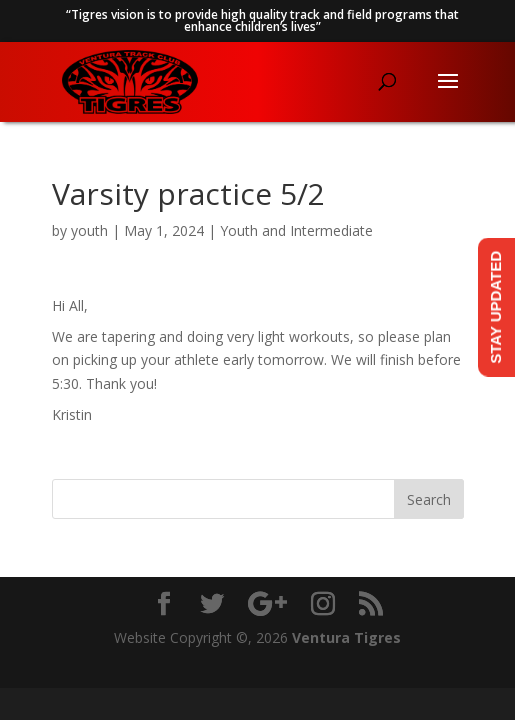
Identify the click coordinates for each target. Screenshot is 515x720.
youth (89, 230)
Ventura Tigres (346, 637)
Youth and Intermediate (296, 230)
